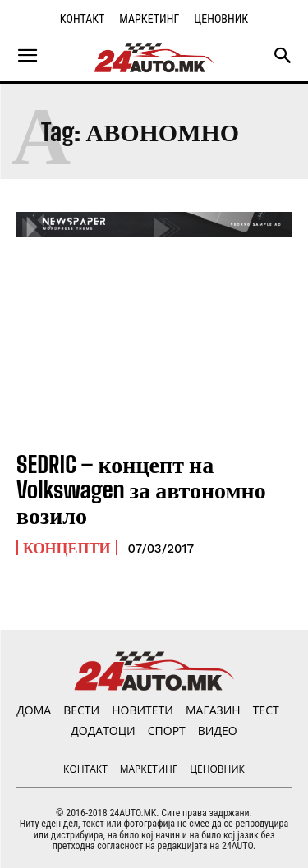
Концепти (67, 548)
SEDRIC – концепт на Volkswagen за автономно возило (141, 489)
